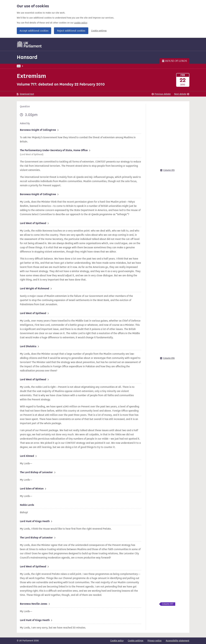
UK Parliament (24, 66)
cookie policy (81, 23)
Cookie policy (117, 641)
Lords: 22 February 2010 (59, 66)
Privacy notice (155, 641)
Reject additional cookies (71, 31)
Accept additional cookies (34, 31)
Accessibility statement (177, 641)
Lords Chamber (82, 66)
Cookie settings (99, 31)
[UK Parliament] (29, 44)
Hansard (27, 57)
